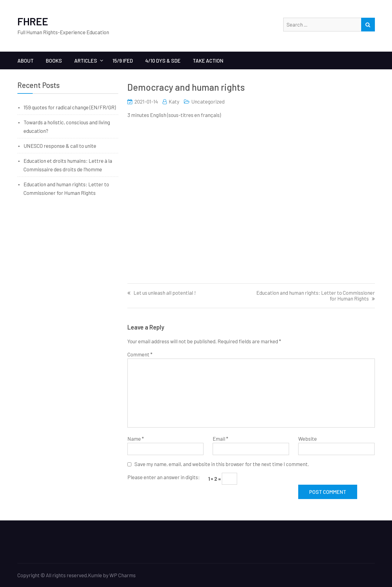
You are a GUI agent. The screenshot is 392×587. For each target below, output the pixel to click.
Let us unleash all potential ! (165, 293)
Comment (140, 354)
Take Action (208, 60)
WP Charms (123, 575)
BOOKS (54, 60)
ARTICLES (86, 60)
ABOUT (26, 60)
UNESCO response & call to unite (60, 146)
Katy (174, 101)
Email (220, 439)
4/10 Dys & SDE (163, 60)
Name (136, 439)
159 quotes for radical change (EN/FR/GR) (70, 107)
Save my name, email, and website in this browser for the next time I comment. (222, 464)
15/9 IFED (123, 60)
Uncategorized (208, 101)
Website (308, 439)
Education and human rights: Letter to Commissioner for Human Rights (316, 296)
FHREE (33, 21)
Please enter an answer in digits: (164, 477)
